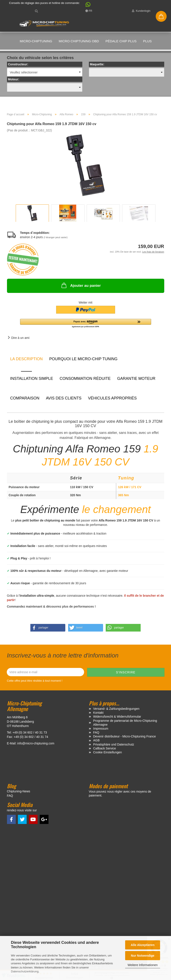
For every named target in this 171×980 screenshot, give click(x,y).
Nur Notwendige (142, 956)
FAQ (96, 734)
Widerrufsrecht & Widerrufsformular (117, 718)
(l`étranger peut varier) (56, 239)
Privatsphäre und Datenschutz (114, 746)
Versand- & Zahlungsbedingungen (116, 710)
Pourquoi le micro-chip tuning (83, 361)
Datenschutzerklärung (25, 971)
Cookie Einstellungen (108, 754)
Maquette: (97, 66)
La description (27, 361)
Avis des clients (64, 400)
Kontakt (98, 714)
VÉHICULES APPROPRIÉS (112, 400)
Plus (147, 41)
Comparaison (25, 400)
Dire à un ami (20, 340)
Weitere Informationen (142, 965)
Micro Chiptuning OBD (79, 41)
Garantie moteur (136, 380)
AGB (97, 742)
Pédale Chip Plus (121, 41)
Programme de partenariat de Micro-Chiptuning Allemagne (125, 724)
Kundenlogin (141, 11)
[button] (86, 6)
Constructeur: (18, 66)
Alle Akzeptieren (143, 945)
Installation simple (32, 380)
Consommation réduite (85, 380)
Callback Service (105, 750)
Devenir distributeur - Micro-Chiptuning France (125, 738)
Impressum (101, 730)
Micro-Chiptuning (36, 41)
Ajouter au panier (81, 287)
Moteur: (14, 81)
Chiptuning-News (19, 793)
